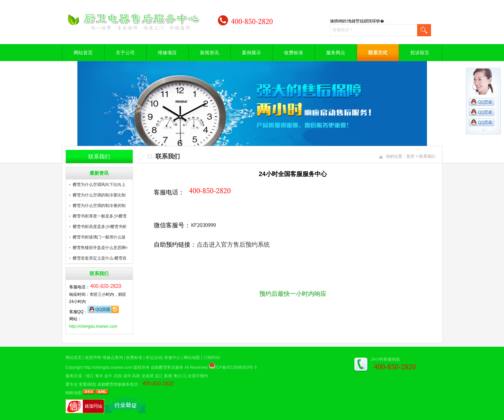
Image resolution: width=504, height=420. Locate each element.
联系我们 (427, 156)
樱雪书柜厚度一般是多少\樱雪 (100, 216)
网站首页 (83, 53)
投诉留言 (420, 53)
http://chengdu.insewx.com (93, 326)
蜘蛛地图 (74, 393)
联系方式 (378, 53)
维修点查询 (113, 358)
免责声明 (93, 358)
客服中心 (172, 358)
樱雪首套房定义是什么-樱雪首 (100, 258)
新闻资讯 (209, 53)
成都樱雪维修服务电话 (117, 384)
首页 (410, 156)
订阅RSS (212, 358)
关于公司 (125, 53)
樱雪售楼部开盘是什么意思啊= (100, 248)
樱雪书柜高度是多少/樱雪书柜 (100, 227)
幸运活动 (154, 358)
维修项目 (167, 53)
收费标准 (294, 53)
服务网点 (336, 53)
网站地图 (192, 358)
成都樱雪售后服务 (167, 367)
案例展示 (251, 53)
